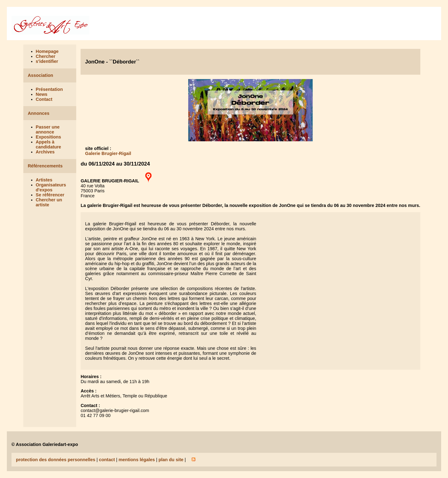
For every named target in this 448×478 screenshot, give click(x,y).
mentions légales (137, 460)
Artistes (44, 180)
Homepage (47, 51)
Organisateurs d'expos (51, 187)
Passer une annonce (48, 129)
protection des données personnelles (56, 460)
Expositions (49, 137)
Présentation (49, 89)
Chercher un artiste (49, 202)
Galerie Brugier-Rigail (108, 153)
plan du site (171, 460)
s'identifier (47, 61)
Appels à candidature (49, 144)
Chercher (46, 56)
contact (107, 460)
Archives (45, 152)
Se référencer (50, 195)
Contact (44, 99)
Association (40, 75)
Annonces (39, 113)
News (42, 94)
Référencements (45, 166)
